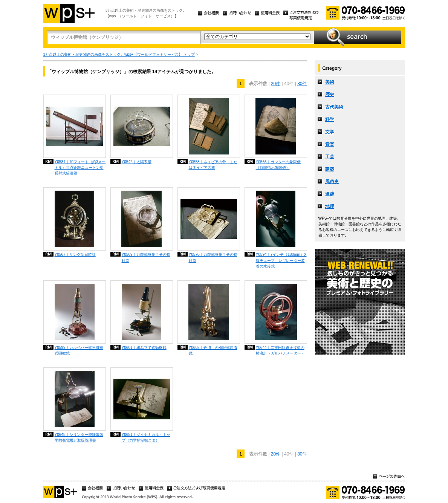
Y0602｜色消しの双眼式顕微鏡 (213, 350)
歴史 (330, 95)
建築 (330, 169)
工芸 (330, 157)
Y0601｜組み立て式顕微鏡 (144, 348)
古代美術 (334, 107)
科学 (330, 119)
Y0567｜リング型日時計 (75, 255)
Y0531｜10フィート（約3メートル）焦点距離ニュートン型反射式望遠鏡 (80, 167)
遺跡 (330, 194)
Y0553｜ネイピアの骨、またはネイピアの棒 (213, 165)
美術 (330, 82)
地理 (330, 206)
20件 (276, 84)
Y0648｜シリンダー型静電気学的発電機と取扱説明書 (79, 437)
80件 (302, 84)
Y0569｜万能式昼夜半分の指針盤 (146, 257)
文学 (330, 132)
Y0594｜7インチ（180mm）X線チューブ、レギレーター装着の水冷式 (281, 260)
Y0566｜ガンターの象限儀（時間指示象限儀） (278, 165)
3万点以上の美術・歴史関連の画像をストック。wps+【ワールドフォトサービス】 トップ (119, 54)
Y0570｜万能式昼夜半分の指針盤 (213, 257)
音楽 (330, 144)
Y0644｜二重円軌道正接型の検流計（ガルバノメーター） (280, 350)
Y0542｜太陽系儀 (137, 162)
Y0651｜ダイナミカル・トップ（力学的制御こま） (146, 437)
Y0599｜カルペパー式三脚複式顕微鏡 (79, 350)
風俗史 (332, 182)
